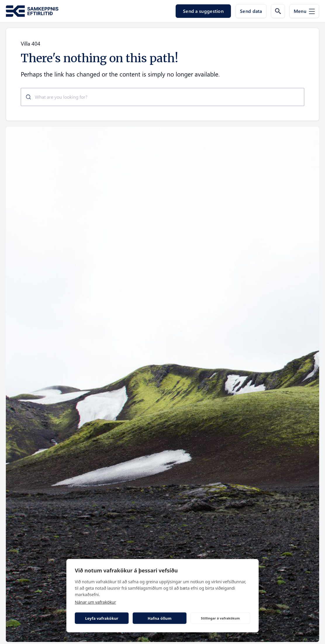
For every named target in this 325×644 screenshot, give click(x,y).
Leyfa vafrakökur (102, 618)
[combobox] (162, 97)
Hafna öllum (160, 618)
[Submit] (26, 97)
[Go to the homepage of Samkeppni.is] (32, 11)
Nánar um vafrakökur (95, 602)
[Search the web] (278, 11)
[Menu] (304, 11)
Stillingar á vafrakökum (220, 618)
